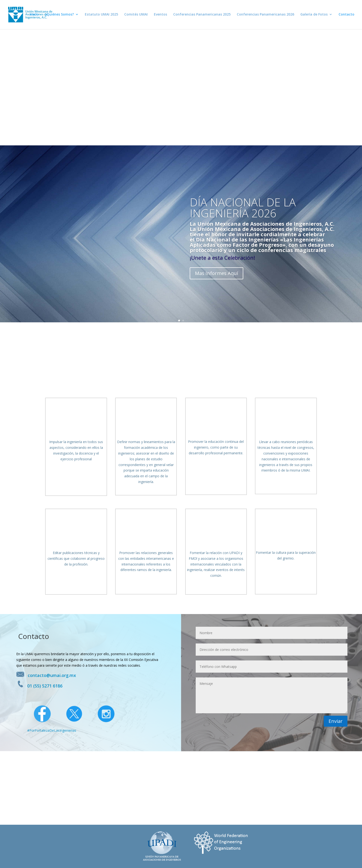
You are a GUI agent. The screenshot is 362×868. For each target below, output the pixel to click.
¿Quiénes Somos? (59, 15)
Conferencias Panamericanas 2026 (265, 15)
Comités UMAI (136, 15)
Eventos (160, 15)
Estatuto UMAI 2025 (101, 15)
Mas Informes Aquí (216, 273)
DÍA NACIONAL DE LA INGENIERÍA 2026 (243, 208)
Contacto (346, 15)
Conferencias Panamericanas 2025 (202, 15)
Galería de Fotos (314, 15)
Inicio (34, 15)
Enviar (336, 721)
